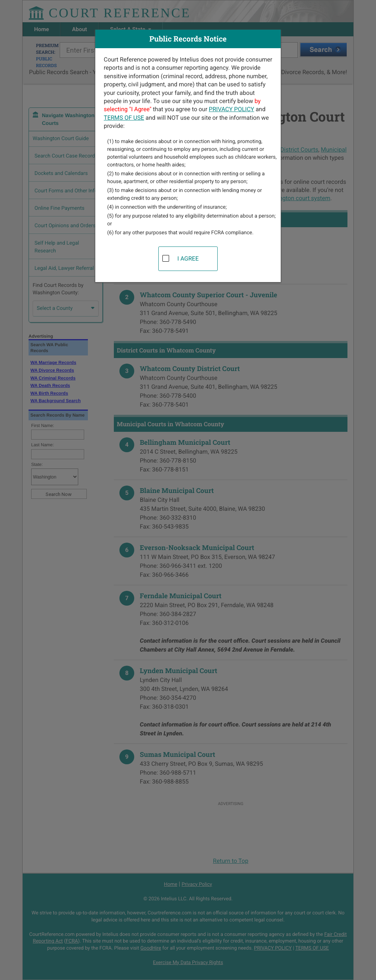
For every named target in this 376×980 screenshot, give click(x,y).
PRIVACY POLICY (231, 109)
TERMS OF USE (124, 118)
